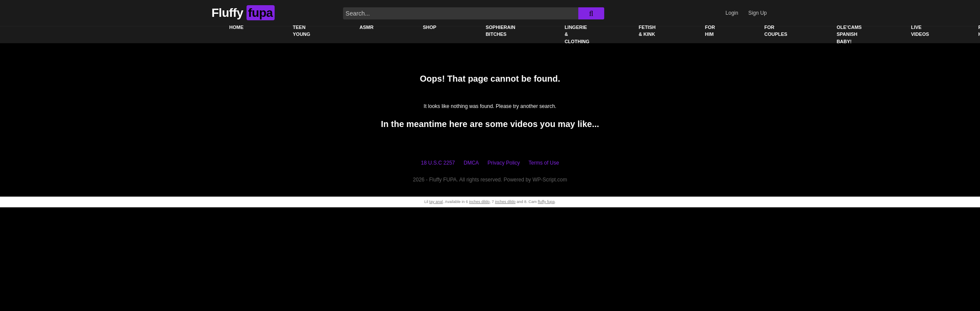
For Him (710, 31)
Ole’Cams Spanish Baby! (849, 34)
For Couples (776, 31)
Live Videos (920, 31)
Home (236, 27)
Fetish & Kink (647, 31)
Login (732, 13)
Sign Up (757, 13)
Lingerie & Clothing (577, 34)
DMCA (471, 163)
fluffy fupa (546, 202)
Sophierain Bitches (500, 31)
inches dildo (479, 202)
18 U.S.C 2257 (438, 163)
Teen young (301, 31)
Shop (430, 27)
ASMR (366, 27)
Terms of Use (544, 163)
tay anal (436, 202)
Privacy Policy (504, 163)
